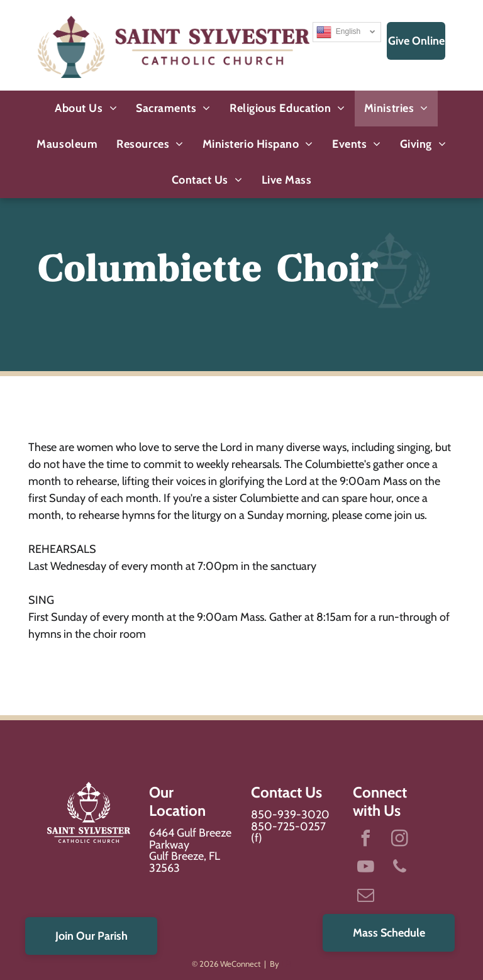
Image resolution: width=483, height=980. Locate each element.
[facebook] (365, 840)
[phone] (399, 868)
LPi (286, 964)
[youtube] (365, 868)
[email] (365, 897)
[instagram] (399, 840)
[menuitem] (86, 109)
